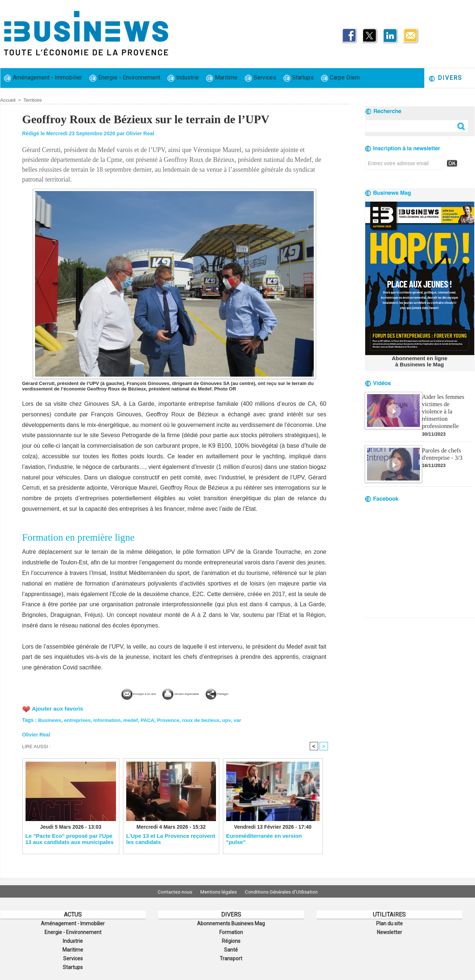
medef (134, 719)
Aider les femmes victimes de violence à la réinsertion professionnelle (446, 406)
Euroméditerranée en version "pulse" (264, 839)
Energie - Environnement (125, 78)
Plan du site (389, 923)
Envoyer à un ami (120, 693)
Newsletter (389, 931)
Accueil (8, 100)
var (244, 719)
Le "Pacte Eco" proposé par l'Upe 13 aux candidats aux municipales (70, 839)
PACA (151, 719)
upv (233, 719)
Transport (231, 955)
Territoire (33, 100)
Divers (445, 78)
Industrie (183, 78)
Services (260, 78)
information (109, 719)
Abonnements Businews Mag (231, 923)
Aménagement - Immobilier (43, 78)
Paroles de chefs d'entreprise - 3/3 (442, 445)
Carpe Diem (340, 78)
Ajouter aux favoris (59, 708)
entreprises (79, 719)
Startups (299, 78)
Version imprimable (187, 693)
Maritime (222, 78)
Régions (231, 939)
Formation (231, 931)
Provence (172, 719)
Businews (50, 719)
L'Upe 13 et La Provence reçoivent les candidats (171, 839)
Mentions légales (219, 891)
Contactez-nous (170, 891)
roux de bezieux (206, 719)
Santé (231, 947)
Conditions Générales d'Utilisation (286, 891)
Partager (242, 693)
